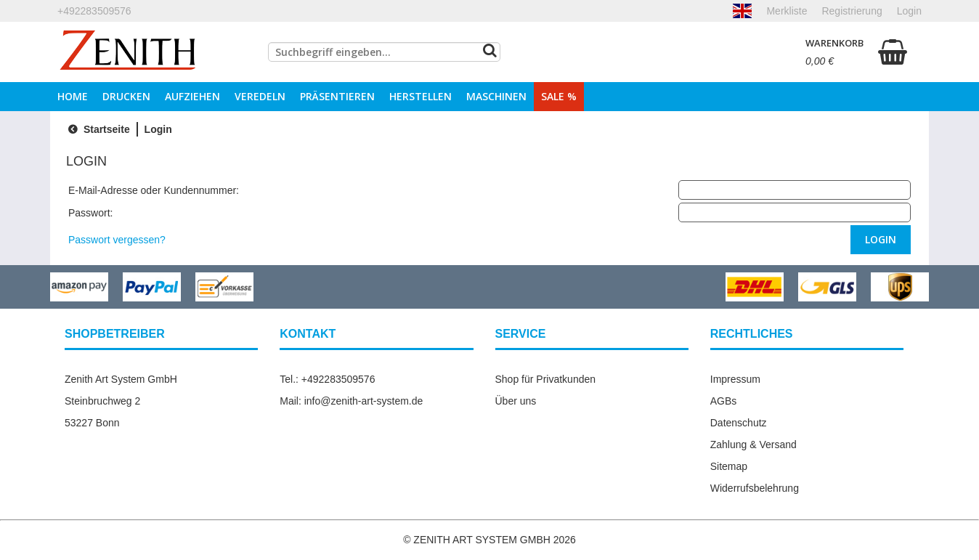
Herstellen (421, 96)
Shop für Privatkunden (546, 379)
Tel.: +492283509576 (327, 379)
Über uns (516, 401)
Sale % (559, 96)
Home (73, 96)
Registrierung (852, 11)
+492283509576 (94, 11)
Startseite (97, 129)
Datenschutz (739, 423)
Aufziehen (192, 96)
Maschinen (496, 96)
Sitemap (729, 466)
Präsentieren (337, 96)
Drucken (126, 96)
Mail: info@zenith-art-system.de (351, 401)
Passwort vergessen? (117, 240)
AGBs (724, 401)
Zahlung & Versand (753, 445)
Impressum (735, 379)
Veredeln (260, 96)
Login (909, 11)
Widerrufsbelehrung (755, 488)
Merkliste (787, 11)
